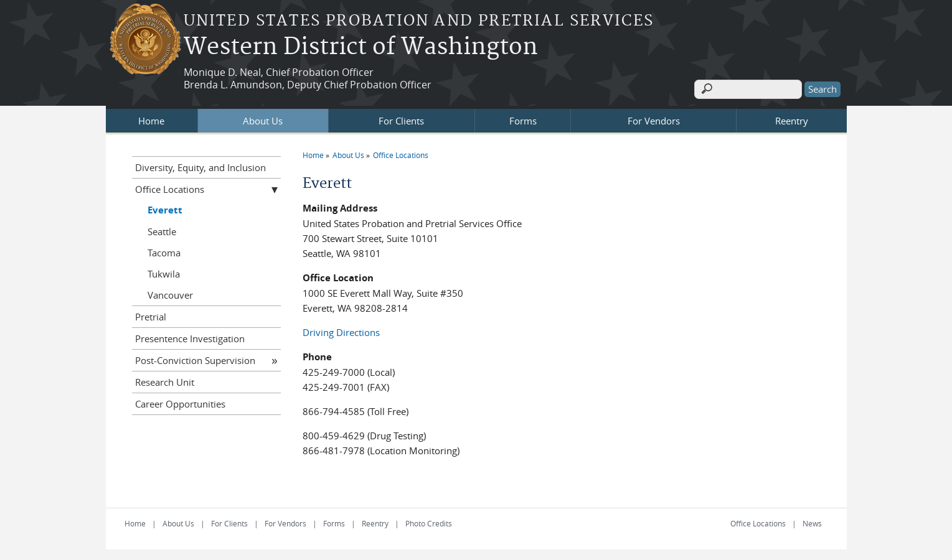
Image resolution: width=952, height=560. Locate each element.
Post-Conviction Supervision (195, 358)
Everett (165, 208)
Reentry (792, 119)
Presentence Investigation (190, 337)
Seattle (162, 230)
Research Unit (165, 380)
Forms (523, 119)
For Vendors (654, 119)
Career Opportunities (180, 402)
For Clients (401, 119)
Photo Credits (429, 521)
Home (151, 119)
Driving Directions (341, 330)
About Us (263, 119)
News (812, 521)
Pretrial (151, 315)
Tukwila (164, 272)
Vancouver (170, 293)
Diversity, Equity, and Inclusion (200, 166)
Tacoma (164, 251)
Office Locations (401, 153)
